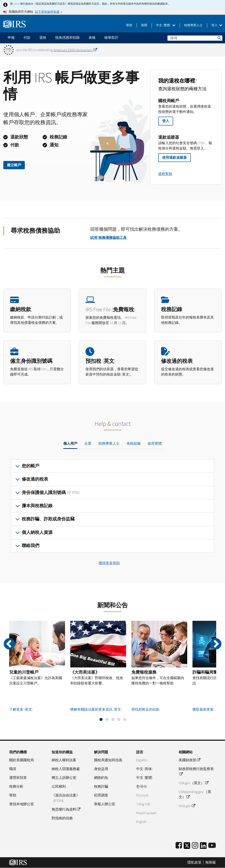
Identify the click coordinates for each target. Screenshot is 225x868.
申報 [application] (11, 38)
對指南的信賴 (62, 818)
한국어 (142, 787)
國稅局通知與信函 (108, 760)
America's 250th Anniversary (75, 50)
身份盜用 (101, 769)
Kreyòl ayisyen (146, 813)
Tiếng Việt (143, 804)
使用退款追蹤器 (174, 158)
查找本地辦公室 (22, 804)
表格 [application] (92, 38)
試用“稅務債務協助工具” (109, 238)
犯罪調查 (101, 795)
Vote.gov (187, 806)
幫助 (129, 25)
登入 (217, 25)
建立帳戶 (14, 165)
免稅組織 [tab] (134, 444)
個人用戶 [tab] (70, 444)
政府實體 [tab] (155, 444)
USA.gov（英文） (193, 783)
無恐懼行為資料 (66, 809)
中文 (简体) (144, 769)
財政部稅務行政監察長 (196, 772)
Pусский (142, 795)
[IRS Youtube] (212, 846)
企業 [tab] (88, 444)
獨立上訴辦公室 (64, 778)
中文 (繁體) (166, 25)
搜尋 (219, 38)
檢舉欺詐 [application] (111, 38)
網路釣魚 (101, 778)
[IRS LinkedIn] (203, 847)
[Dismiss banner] (219, 50)
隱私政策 (194, 862)
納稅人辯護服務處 (66, 769)
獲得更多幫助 (109, 563)
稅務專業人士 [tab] (109, 444)
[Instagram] (195, 846)
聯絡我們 (31, 546)
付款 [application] (27, 38)
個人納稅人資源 (37, 533)
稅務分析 (16, 787)
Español (142, 760)
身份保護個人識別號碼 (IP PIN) (51, 493)
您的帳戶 (31, 466)
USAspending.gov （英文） (195, 794)
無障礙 (210, 862)
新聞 (144, 25)
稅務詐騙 (101, 787)
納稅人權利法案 (64, 760)
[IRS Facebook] (179, 846)
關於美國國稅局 (22, 760)
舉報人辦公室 (105, 804)
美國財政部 (189, 760)
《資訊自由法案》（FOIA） (66, 798)
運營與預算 (18, 778)
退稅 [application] (43, 38)
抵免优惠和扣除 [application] (67, 38)
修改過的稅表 (35, 479)
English (141, 822)
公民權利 (59, 787)
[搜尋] (195, 38)
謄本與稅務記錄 (37, 506)
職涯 (13, 769)
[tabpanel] (112, 506)
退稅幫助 (165, 174)
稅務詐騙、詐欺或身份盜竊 (48, 519)
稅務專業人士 (193, 25)
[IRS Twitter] (187, 847)
